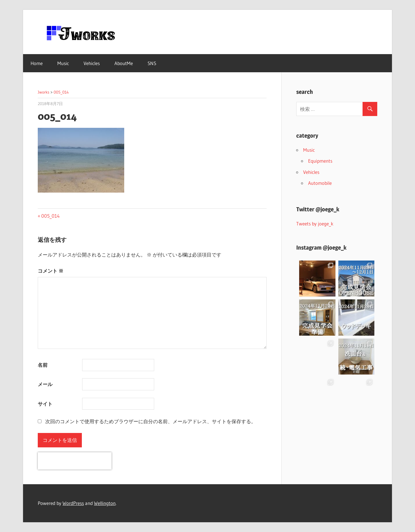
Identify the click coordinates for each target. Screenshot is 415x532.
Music (63, 63)
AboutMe (124, 63)
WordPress (73, 503)
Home (37, 63)
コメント (51, 271)
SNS (152, 63)
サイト (45, 404)
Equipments (320, 161)
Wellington (105, 503)
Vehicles (92, 63)
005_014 (50, 216)
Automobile (320, 183)
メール (45, 384)
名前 (43, 365)
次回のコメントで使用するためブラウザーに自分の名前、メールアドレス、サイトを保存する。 (151, 421)
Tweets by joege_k (315, 224)
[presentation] (75, 461)
